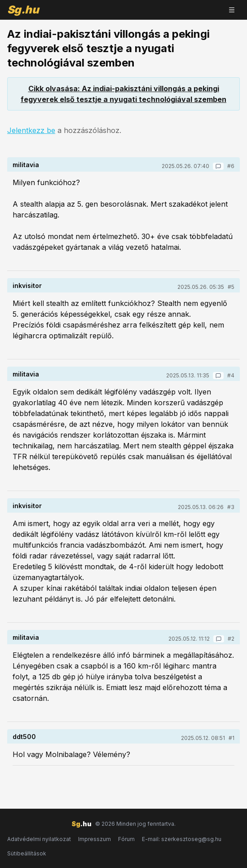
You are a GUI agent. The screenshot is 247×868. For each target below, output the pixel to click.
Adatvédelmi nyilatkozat (39, 839)
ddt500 (24, 737)
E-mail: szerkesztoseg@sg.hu (182, 839)
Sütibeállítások (27, 853)
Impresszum (95, 839)
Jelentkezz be (31, 130)
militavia (26, 165)
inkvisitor (27, 286)
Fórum (126, 839)
